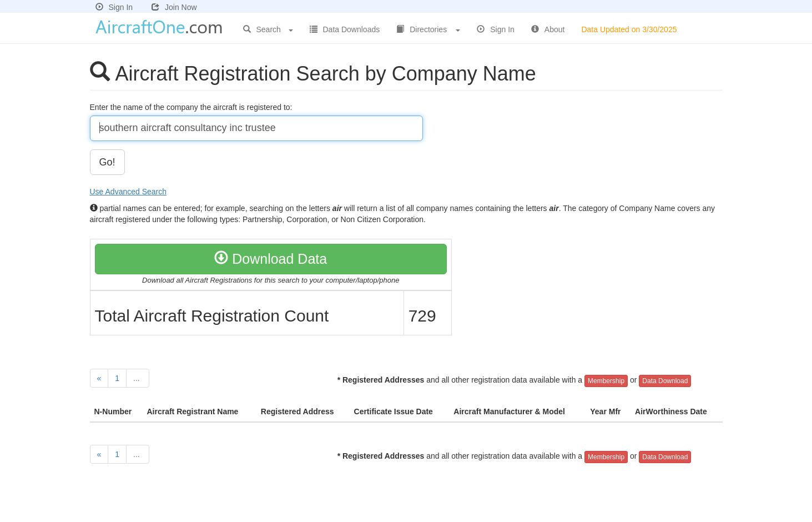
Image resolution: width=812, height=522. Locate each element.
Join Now (174, 7)
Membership (606, 381)
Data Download (665, 381)
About (548, 29)
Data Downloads (345, 29)
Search (268, 29)
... (138, 378)
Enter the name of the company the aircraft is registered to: (192, 107)
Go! (107, 162)
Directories (428, 29)
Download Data (271, 259)
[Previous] (99, 378)
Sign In (114, 7)
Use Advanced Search (128, 192)
